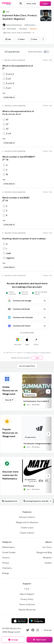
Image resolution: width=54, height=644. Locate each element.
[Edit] (8, 39)
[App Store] (20, 621)
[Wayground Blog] (44, 552)
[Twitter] (28, 630)
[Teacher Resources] (27, 610)
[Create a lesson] (27, 533)
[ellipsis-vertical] (43, 39)
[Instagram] (38, 630)
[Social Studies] (9, 552)
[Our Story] (47, 547)
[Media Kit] (47, 558)
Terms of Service (33, 352)
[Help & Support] (27, 594)
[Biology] (6, 573)
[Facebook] (33, 630)
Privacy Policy (46, 352)
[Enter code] (31, 4)
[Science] (6, 558)
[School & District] (27, 517)
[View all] (9, 400)
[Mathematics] (8, 547)
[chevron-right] (48, 391)
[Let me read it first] (27, 366)
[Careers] (48, 563)
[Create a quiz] (27, 528)
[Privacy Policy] (27, 599)
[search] (21, 3)
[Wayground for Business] (27, 522)
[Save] (34, 39)
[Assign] (13, 640)
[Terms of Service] (27, 604)
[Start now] (40, 640)
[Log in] (45, 4)
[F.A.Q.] (27, 589)
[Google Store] (37, 621)
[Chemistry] (7, 568)
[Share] (21, 39)
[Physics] (6, 563)
